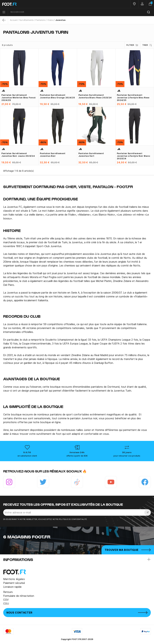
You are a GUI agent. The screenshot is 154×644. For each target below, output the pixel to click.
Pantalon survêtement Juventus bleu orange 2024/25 (57, 96)
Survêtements (27, 20)
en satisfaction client (27, 456)
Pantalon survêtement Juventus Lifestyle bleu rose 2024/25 (133, 98)
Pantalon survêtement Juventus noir (53, 155)
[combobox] (81, 12)
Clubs (50, 20)
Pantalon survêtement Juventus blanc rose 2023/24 (95, 96)
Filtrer (132, 45)
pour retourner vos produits (127, 456)
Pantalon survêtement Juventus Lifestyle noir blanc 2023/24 (134, 156)
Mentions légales (14, 579)
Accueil (14, 20)
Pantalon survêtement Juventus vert (91, 155)
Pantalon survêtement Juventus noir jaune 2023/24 (18, 155)
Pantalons (41, 20)
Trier (147, 45)
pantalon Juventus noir (84, 418)
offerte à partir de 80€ (77, 456)
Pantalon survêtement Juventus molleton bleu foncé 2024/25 (19, 98)
